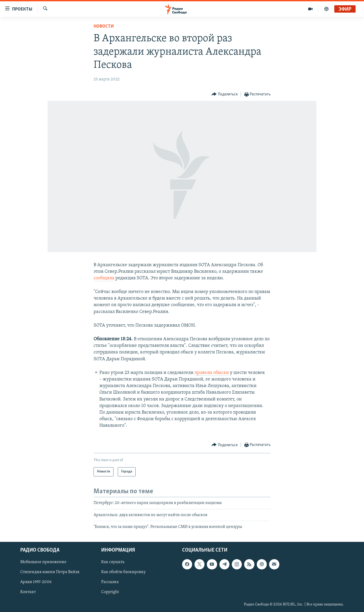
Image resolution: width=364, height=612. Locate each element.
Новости (104, 26)
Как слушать (113, 562)
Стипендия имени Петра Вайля (50, 572)
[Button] (225, 94)
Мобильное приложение (43, 562)
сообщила (104, 278)
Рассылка (110, 582)
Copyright (110, 592)
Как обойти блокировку (123, 572)
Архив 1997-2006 (36, 582)
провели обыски (212, 373)
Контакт (28, 592)
